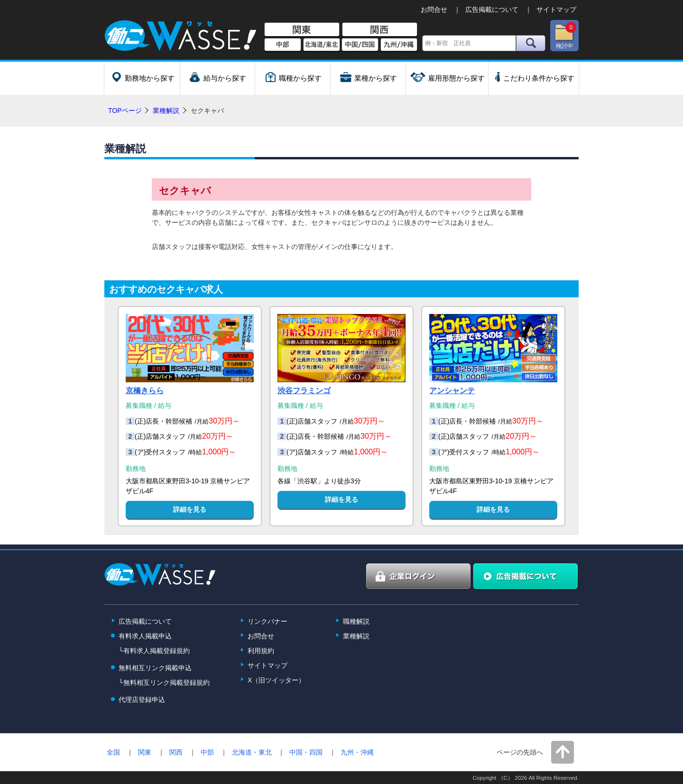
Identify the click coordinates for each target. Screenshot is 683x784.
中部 (283, 45)
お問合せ (434, 9)
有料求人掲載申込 (145, 636)
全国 (113, 752)
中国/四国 (360, 45)
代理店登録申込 (142, 700)
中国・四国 (306, 752)
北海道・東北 (252, 752)
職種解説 (356, 621)
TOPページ (125, 111)
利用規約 (261, 651)
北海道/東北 (322, 45)
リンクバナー (268, 621)
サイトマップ (556, 9)
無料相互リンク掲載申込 (155, 668)
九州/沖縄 (399, 45)
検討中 (565, 36)
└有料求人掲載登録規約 (154, 651)
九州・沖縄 (357, 752)
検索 (531, 43)
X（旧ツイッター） (276, 680)
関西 (380, 30)
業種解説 (166, 111)
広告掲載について (492, 9)
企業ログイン (419, 577)
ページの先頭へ (520, 752)
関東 (302, 30)
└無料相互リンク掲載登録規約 (164, 683)
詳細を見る (190, 509)
